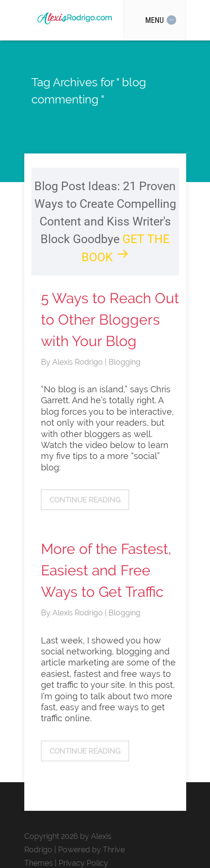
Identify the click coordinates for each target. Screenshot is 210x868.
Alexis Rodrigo (79, 362)
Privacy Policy (83, 863)
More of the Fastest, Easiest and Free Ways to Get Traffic (106, 570)
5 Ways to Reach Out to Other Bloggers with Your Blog (110, 320)
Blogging (125, 362)
